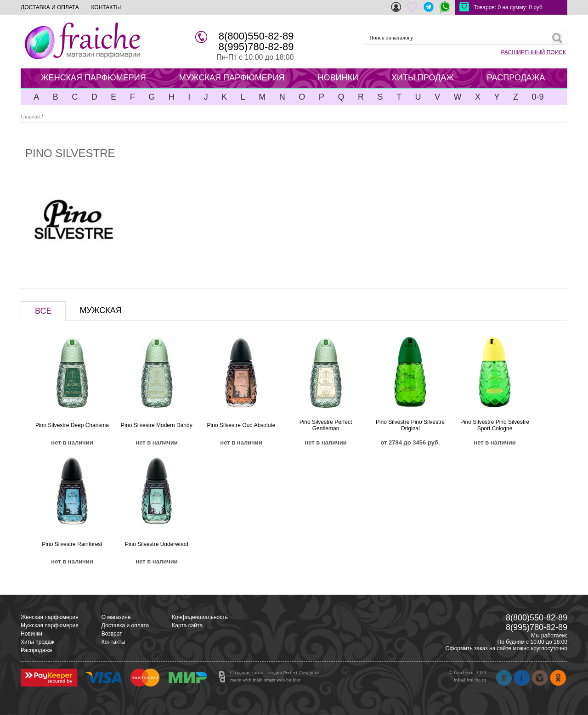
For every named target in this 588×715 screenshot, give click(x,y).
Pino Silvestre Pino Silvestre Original (410, 425)
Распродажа (36, 650)
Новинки (31, 634)
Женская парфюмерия (50, 617)
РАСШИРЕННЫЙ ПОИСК (534, 52)
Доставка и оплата (125, 625)
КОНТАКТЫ (106, 7)
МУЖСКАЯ (100, 310)
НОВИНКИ (338, 78)
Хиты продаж (37, 642)
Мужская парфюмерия (50, 625)
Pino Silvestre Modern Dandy (156, 425)
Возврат (112, 634)
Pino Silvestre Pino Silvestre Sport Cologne (495, 425)
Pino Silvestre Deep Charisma (72, 425)
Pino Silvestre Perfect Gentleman (326, 425)
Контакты (113, 642)
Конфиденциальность (200, 617)
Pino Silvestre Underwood (157, 544)
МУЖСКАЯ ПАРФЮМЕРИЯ (232, 78)
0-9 (537, 97)
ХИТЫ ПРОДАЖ (423, 78)
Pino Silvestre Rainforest (72, 544)
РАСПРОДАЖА (516, 78)
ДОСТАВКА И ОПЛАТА (50, 7)
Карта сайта (187, 625)
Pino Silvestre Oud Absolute (241, 425)
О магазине (116, 617)
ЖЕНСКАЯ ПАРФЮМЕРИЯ (93, 78)
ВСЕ (43, 311)
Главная (30, 117)
